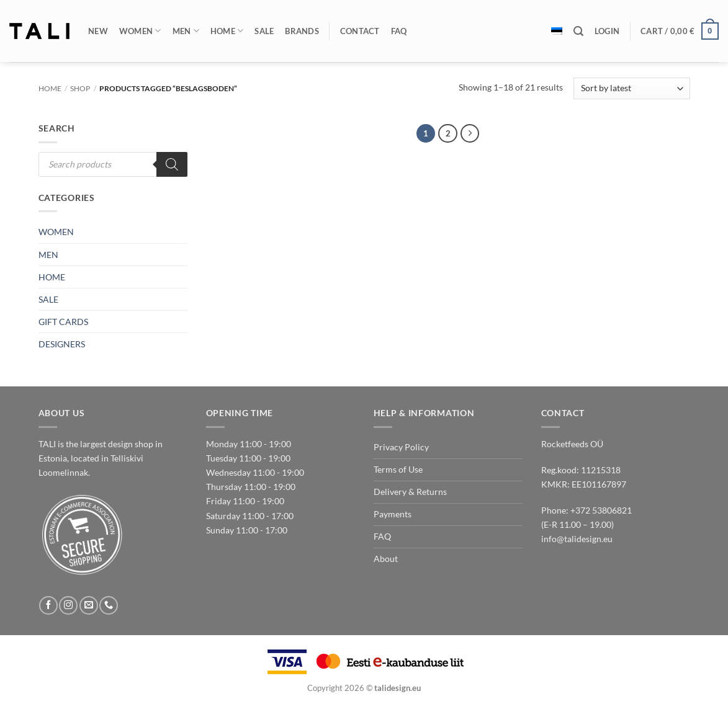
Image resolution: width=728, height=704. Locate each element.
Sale (264, 31)
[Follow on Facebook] (48, 605)
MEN (48, 255)
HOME (52, 277)
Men (186, 31)
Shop (80, 88)
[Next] (470, 133)
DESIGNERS (62, 344)
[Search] (578, 31)
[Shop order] (631, 88)
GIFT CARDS (63, 322)
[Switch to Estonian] (557, 31)
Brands (302, 31)
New (98, 31)
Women (140, 31)
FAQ (399, 31)
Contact (360, 31)
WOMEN (56, 232)
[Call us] (109, 605)
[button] (607, 31)
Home (227, 31)
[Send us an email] (89, 605)
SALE (48, 299)
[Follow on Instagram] (68, 605)
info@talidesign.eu (577, 539)
